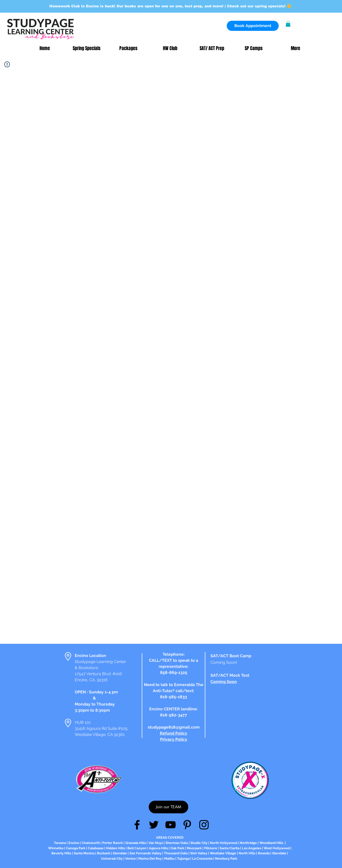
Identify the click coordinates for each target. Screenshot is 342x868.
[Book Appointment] (253, 26)
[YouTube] (170, 825)
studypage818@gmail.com (174, 727)
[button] (288, 24)
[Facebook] (137, 825)
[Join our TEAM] (168, 807)
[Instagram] (204, 825)
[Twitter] (154, 825)
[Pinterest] (187, 825)
